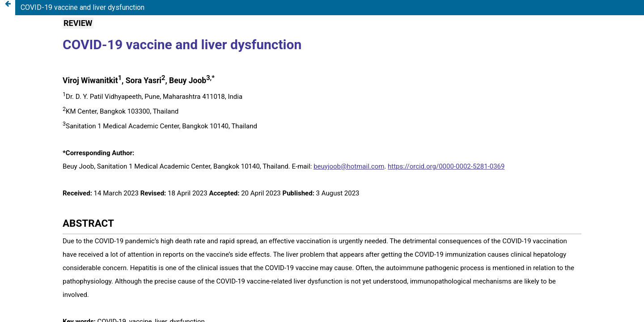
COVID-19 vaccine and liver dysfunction (83, 7)
